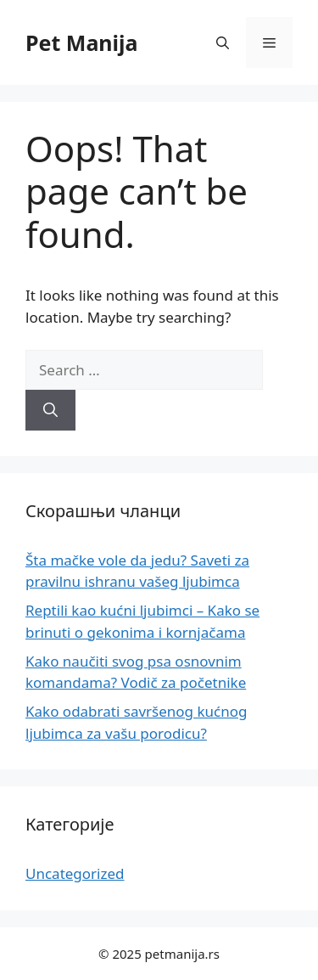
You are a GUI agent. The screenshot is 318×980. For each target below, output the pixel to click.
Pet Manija (82, 42)
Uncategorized (75, 873)
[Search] (50, 410)
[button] (223, 42)
